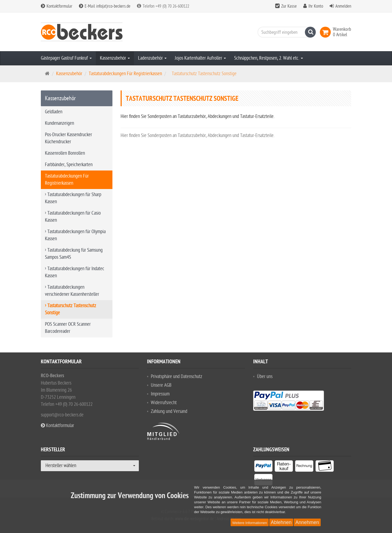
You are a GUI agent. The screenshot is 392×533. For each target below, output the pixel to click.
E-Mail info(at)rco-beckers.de (105, 6)
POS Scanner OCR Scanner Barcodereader (68, 328)
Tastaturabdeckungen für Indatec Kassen (75, 272)
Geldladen (54, 112)
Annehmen (307, 522)
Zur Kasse (289, 6)
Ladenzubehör (152, 58)
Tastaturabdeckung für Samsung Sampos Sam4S (74, 254)
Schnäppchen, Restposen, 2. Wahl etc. (269, 58)
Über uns (265, 377)
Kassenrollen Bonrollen (65, 153)
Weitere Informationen (250, 523)
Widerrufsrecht (164, 403)
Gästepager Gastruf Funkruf (66, 58)
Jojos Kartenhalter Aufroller (200, 58)
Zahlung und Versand (169, 411)
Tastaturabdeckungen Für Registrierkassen (125, 74)
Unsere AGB (161, 385)
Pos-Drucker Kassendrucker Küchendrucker (68, 138)
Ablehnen (281, 522)
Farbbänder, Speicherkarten (69, 165)
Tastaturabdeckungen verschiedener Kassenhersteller (72, 291)
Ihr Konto (316, 6)
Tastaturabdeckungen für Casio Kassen (73, 217)
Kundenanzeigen (59, 123)
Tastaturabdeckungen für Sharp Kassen (73, 198)
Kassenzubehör (115, 58)
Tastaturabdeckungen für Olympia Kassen (75, 235)
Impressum (160, 394)
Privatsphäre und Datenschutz (177, 377)
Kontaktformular (57, 6)
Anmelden (343, 6)
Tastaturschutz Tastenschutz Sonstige (71, 309)
